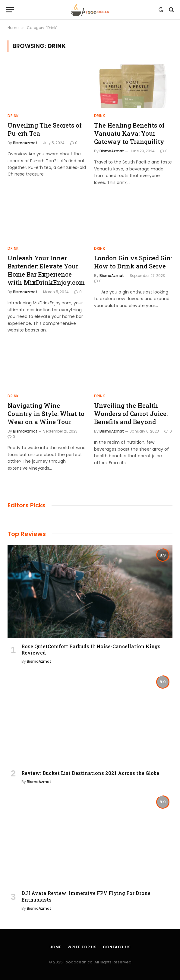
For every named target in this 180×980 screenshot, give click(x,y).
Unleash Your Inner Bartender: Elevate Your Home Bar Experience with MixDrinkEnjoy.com (46, 270)
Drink (13, 116)
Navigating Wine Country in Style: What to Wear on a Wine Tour (46, 414)
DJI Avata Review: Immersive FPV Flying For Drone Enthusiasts (86, 896)
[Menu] (10, 10)
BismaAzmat (25, 143)
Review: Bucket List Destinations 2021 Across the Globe (90, 773)
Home (55, 947)
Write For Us (82, 947)
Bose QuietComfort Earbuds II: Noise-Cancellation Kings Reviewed (91, 650)
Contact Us (117, 947)
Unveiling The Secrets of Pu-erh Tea (45, 129)
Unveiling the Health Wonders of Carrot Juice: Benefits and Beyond (131, 414)
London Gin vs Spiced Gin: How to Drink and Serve (133, 262)
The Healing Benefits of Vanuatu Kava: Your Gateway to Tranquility (129, 133)
